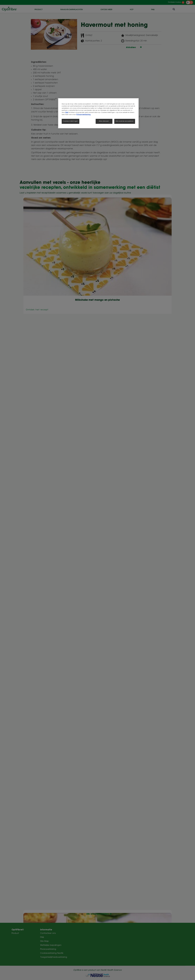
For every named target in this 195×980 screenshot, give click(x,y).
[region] (98, 113)
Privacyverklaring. (84, 115)
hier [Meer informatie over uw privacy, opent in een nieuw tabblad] (67, 113)
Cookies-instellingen (71, 121)
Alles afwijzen (104, 121)
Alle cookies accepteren (125, 121)
